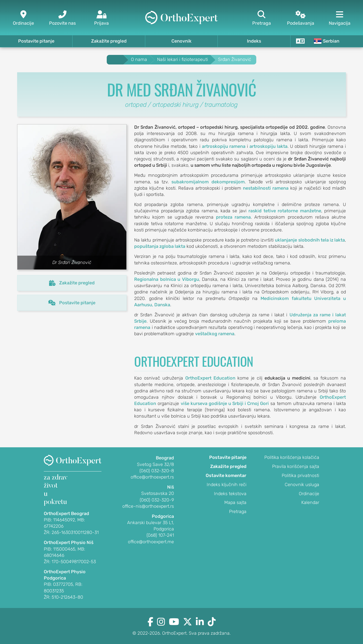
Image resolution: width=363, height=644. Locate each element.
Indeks (254, 41)
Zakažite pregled (109, 41)
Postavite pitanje (36, 41)
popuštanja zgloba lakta (160, 246)
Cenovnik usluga (302, 485)
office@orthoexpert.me (151, 542)
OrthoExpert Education (210, 378)
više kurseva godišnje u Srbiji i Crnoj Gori (225, 403)
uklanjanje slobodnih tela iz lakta (310, 240)
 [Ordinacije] (23, 18)
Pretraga (238, 512)
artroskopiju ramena (224, 146)
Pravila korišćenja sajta (296, 466)
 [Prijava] (101, 18)
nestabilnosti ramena (266, 188)
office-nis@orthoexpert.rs (148, 506)
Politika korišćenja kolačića (292, 457)
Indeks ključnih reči (227, 485)
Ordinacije (309, 494)
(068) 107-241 (160, 535)
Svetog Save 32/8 (155, 464)
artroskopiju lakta (268, 146)
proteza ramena (233, 217)
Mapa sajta (235, 502)
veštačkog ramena (215, 334)
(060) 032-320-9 (157, 500)
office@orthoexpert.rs (152, 477)
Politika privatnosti (300, 476)
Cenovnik (181, 41)
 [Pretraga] (262, 18)
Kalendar (310, 502)
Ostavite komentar (226, 476)
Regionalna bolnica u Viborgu (167, 279)
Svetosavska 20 (158, 493)
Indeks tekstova (230, 494)
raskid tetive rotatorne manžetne (285, 211)
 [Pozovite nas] (62, 18)
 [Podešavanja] (301, 18)
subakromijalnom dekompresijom (208, 182)
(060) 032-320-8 (157, 471)
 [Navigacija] (340, 18)
